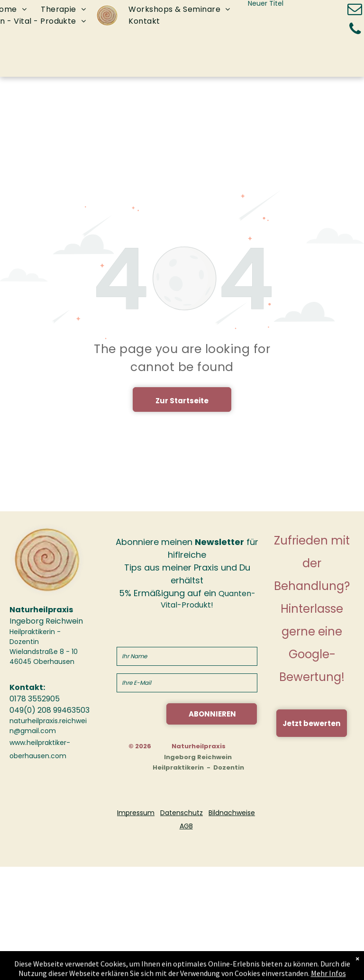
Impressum (136, 813)
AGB (186, 826)
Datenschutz (182, 813)
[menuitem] (63, 10)
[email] (355, 11)
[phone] (355, 30)
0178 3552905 (35, 699)
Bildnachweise (232, 813)
